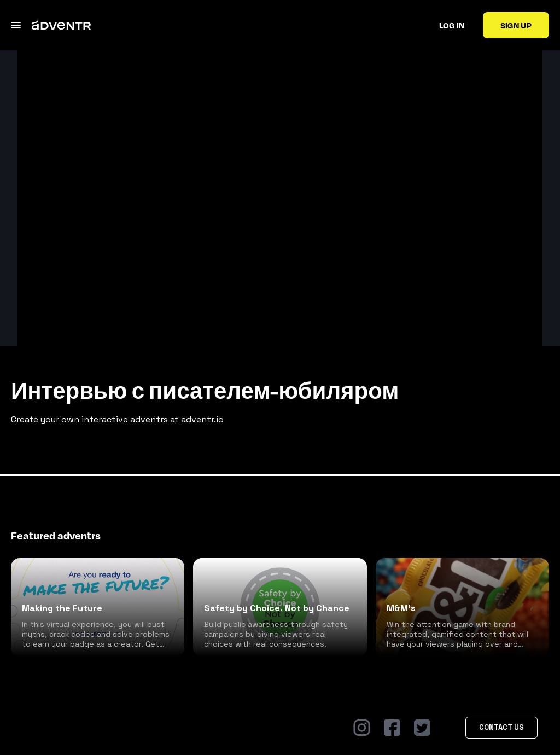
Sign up (516, 25)
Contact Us (501, 727)
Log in (452, 25)
